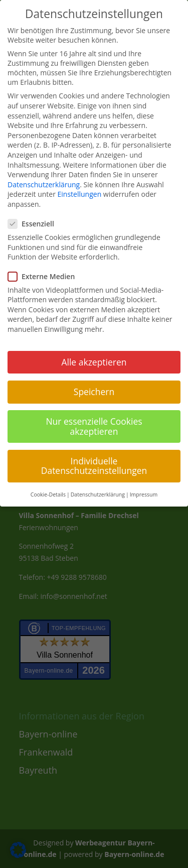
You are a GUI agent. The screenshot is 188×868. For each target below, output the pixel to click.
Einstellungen (80, 194)
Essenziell (35, 224)
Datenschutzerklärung (44, 184)
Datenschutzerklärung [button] (98, 494)
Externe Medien (45, 276)
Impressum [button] (144, 494)
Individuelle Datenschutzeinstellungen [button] (94, 466)
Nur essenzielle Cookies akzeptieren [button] (94, 426)
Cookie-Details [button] (48, 494)
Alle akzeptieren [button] (94, 362)
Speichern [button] (94, 392)
